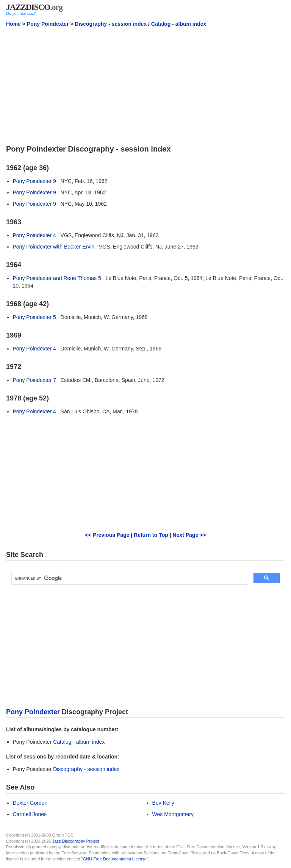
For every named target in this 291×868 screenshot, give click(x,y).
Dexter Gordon (30, 803)
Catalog (161, 24)
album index (191, 24)
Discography (91, 24)
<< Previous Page (107, 535)
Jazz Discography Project (76, 841)
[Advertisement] (145, 85)
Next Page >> (189, 535)
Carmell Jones (30, 814)
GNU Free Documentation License (115, 859)
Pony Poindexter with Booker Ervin (54, 247)
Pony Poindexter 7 (34, 380)
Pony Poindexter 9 (34, 181)
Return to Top (151, 535)
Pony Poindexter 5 (34, 317)
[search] (129, 578)
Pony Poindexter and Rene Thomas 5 (57, 278)
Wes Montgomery (173, 814)
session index (129, 24)
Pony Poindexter (48, 24)
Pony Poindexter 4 (34, 235)
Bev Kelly (163, 803)
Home (13, 24)
